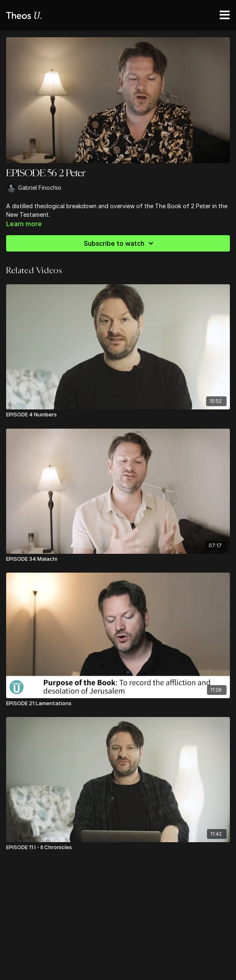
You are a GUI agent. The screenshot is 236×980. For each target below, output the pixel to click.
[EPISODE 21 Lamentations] (118, 704)
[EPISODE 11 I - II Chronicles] (118, 847)
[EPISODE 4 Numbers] (118, 415)
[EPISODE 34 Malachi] (118, 559)
